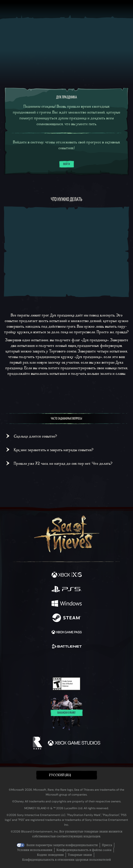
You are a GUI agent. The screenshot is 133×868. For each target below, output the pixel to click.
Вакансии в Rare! (66, 713)
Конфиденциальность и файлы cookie (84, 850)
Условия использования (35, 850)
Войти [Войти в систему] (67, 164)
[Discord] (80, 663)
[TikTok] (91, 663)
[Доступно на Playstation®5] (67, 590)
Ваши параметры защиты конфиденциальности (62, 845)
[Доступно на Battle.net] (67, 647)
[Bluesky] (101, 663)
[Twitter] (41, 663)
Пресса (107, 845)
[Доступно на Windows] (67, 604)
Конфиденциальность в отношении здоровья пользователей (66, 860)
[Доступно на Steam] (67, 618)
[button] (67, 775)
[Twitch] (51, 663)
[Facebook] (31, 663)
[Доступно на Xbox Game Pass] (67, 633)
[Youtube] (66, 663)
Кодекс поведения (50, 855)
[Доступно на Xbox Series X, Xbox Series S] (67, 575)
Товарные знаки (80, 855)
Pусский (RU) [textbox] (60, 775)
